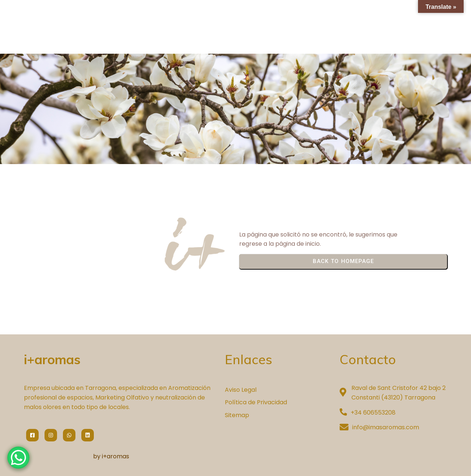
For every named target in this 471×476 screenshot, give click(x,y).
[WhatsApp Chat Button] (18, 458)
